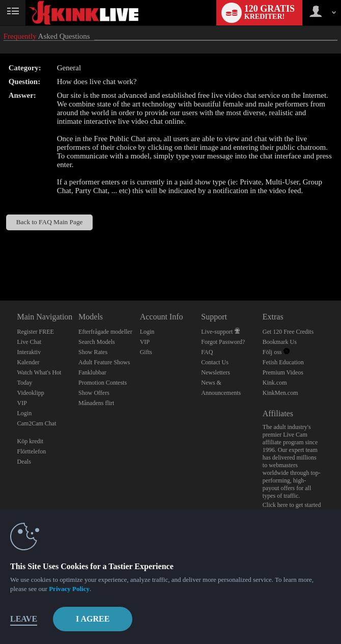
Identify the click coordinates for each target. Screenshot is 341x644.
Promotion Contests (103, 383)
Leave (24, 619)
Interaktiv (29, 352)
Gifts (146, 352)
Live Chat (30, 342)
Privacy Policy (69, 589)
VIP (22, 403)
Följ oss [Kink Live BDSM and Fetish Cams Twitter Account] (276, 352)
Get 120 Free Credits (288, 332)
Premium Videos (283, 372)
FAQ (207, 352)
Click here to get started (292, 505)
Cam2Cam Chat (37, 423)
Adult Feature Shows (104, 362)
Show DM (0, 263)
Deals (24, 462)
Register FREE (36, 332)
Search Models (97, 342)
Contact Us (215, 362)
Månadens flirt (96, 403)
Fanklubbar (92, 372)
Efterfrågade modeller (105, 332)
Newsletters (216, 372)
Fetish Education (283, 362)
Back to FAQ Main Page (50, 222)
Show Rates (93, 352)
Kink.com (275, 383)
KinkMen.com (280, 393)
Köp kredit (31, 441)
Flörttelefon (32, 451)
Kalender (29, 362)
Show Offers (94, 393)
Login (25, 413)
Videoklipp (31, 393)
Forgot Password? (223, 342)
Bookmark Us (280, 342)
